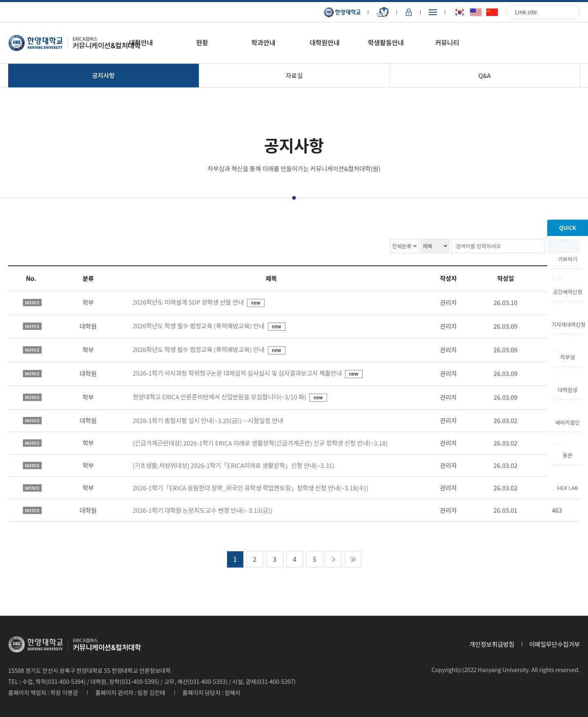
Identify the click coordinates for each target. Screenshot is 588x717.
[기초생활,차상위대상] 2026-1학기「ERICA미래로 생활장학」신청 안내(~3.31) (234, 465)
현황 (202, 42)
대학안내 (141, 42)
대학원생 (568, 389)
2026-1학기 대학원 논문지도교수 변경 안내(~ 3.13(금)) (203, 510)
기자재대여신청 (568, 324)
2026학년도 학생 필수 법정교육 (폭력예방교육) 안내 (199, 326)
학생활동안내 (386, 42)
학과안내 (264, 42)
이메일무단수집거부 (555, 644)
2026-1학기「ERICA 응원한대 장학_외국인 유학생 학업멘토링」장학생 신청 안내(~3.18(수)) (251, 488)
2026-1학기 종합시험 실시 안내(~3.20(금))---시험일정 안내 (208, 420)
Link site (526, 12)
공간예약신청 (568, 291)
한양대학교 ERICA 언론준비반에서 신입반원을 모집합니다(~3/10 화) (220, 397)
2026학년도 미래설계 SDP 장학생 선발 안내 (189, 302)
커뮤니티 (447, 42)
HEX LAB (568, 487)
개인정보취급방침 (492, 644)
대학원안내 (325, 42)
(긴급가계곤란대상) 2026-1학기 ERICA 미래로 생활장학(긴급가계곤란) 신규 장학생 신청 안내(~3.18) (260, 443)
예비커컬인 (568, 422)
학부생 (568, 356)
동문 (568, 454)
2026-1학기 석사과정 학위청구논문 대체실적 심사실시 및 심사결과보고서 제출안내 (238, 373)
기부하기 (568, 258)
